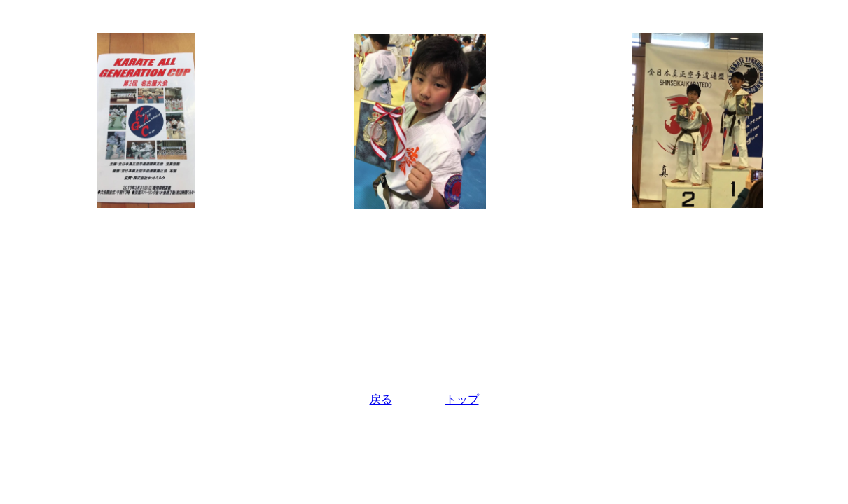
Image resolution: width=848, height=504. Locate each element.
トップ (462, 399)
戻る (381, 399)
